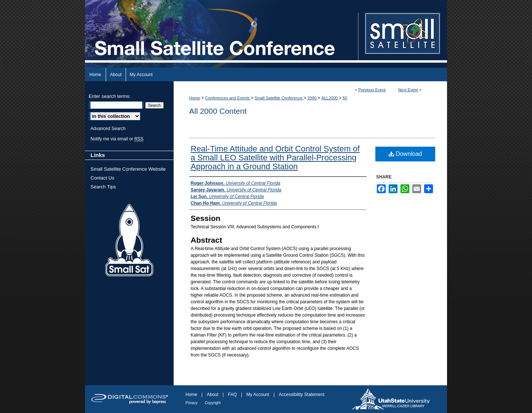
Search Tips (103, 187)
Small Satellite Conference (279, 98)
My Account (258, 395)
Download (405, 154)
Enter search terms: (110, 96)
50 (345, 98)
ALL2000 (330, 98)
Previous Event (372, 90)
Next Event (408, 90)
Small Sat (129, 240)
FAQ (232, 395)
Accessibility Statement (302, 395)
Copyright (213, 403)
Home (195, 98)
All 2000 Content (218, 111)
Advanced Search (108, 129)
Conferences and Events (228, 98)
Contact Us (102, 178)
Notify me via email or (117, 139)
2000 (313, 98)
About (213, 395)
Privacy (192, 403)
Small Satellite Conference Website (128, 169)
